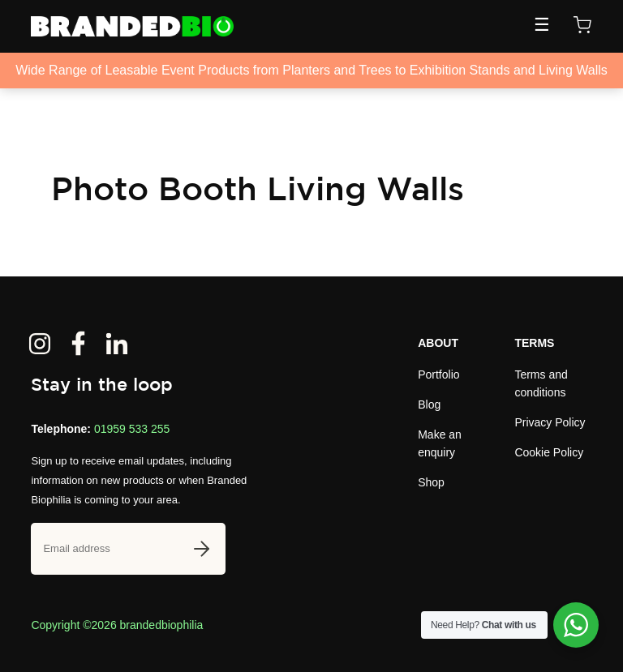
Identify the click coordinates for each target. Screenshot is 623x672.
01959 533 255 (132, 429)
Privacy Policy (550, 422)
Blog (429, 404)
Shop (431, 482)
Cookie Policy (549, 452)
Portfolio (438, 375)
